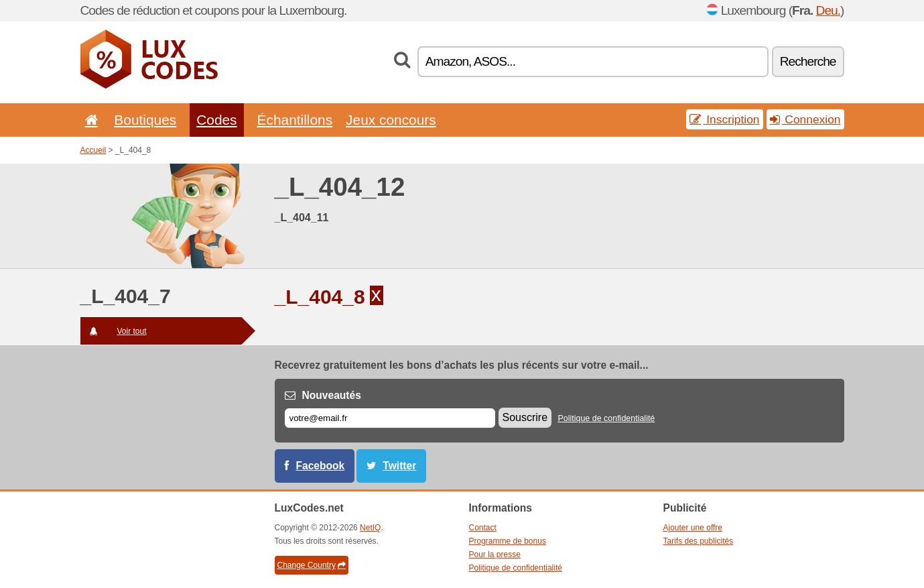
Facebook (321, 466)
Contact (483, 528)
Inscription (724, 119)
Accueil (93, 150)
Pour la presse (495, 554)
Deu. (829, 10)
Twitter (399, 466)
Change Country (312, 565)
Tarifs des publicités (699, 541)
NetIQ (370, 528)
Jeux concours (391, 120)
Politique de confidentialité (606, 418)
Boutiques (145, 120)
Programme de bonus (508, 541)
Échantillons (295, 120)
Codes (216, 120)
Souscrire (525, 417)
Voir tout (114, 331)
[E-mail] (390, 418)
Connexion (805, 119)
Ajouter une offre (693, 528)
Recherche (808, 61)
